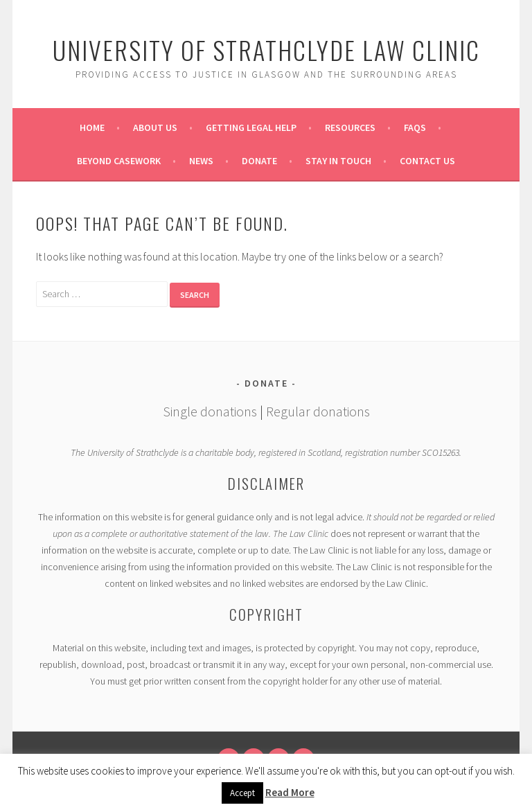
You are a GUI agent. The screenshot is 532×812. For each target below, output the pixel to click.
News (201, 161)
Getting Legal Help (251, 127)
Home (92, 127)
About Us (155, 127)
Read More (290, 792)
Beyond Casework (119, 161)
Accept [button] (242, 793)
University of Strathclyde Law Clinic (266, 50)
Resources (350, 127)
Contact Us (427, 161)
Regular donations (318, 411)
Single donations (210, 411)
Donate (259, 161)
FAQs (415, 127)
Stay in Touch (338, 161)
